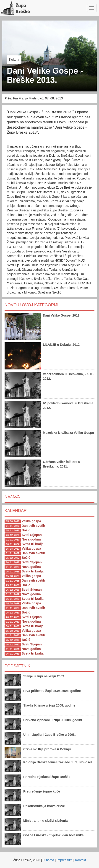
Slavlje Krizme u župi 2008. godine (49, 705)
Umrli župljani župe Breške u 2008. (49, 735)
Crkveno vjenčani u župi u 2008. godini (53, 720)
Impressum (64, 860)
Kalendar (16, 511)
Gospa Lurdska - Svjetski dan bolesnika (53, 835)
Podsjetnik (17, 666)
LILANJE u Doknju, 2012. (62, 345)
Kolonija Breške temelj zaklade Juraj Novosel (57, 762)
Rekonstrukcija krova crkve (44, 806)
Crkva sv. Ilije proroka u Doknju (47, 749)
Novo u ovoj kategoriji (31, 305)
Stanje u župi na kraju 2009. (44, 676)
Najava (12, 497)
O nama (48, 860)
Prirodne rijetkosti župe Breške (47, 777)
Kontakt (80, 860)
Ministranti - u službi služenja (45, 821)
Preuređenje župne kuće (42, 791)
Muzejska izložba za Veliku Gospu (68, 433)
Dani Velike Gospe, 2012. (62, 315)
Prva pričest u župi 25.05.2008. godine (52, 691)
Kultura (14, 60)
